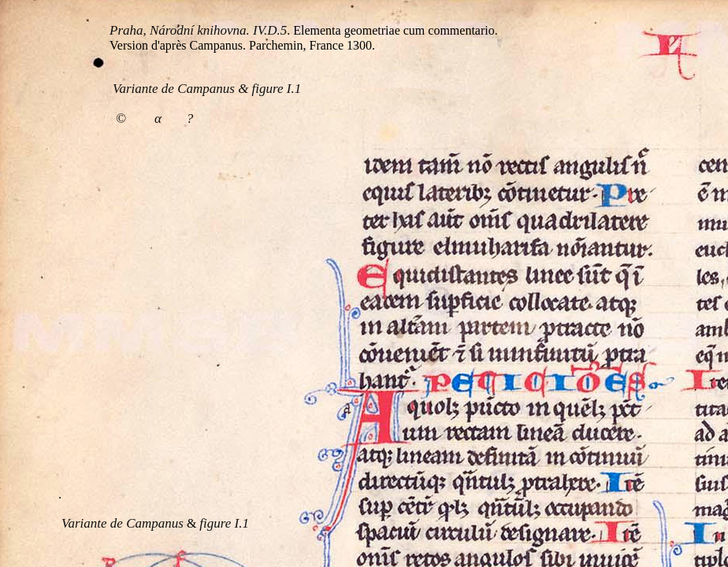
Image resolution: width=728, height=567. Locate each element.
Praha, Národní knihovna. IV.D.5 (198, 30)
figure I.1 (224, 523)
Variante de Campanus (123, 523)
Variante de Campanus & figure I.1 (207, 89)
